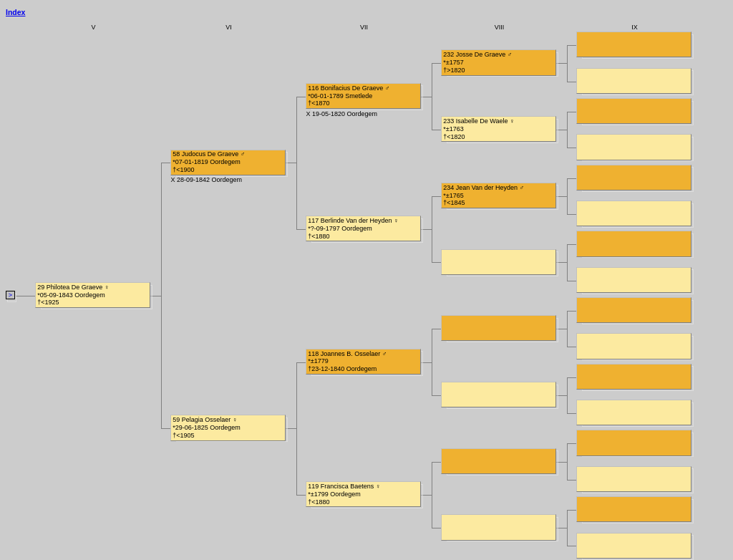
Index (15, 12)
